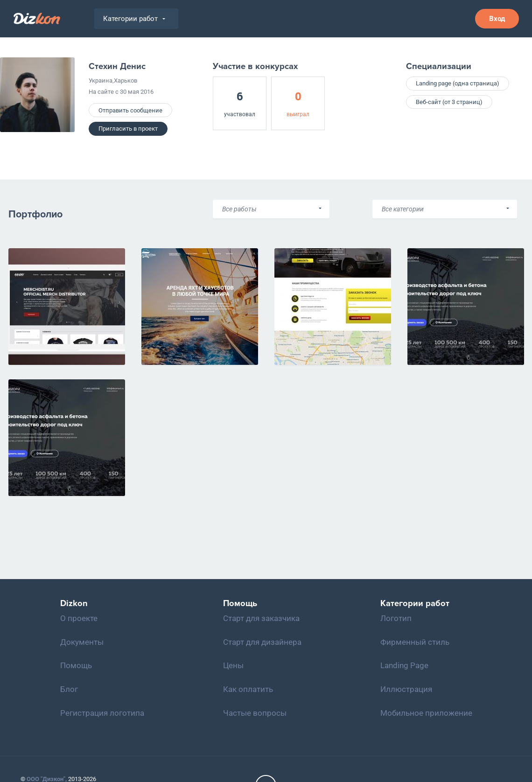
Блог (69, 689)
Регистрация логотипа (102, 713)
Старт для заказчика (261, 618)
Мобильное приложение (426, 713)
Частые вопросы (255, 713)
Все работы (239, 209)
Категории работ (134, 19)
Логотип (396, 618)
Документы (82, 642)
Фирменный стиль (415, 642)
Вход (497, 19)
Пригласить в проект (128, 129)
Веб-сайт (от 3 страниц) (449, 102)
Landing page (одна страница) (458, 83)
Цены (233, 665)
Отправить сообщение (130, 110)
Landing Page (404, 665)
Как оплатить (248, 689)
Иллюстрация (406, 689)
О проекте (79, 618)
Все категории (403, 209)
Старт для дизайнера (262, 642)
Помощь (76, 665)
